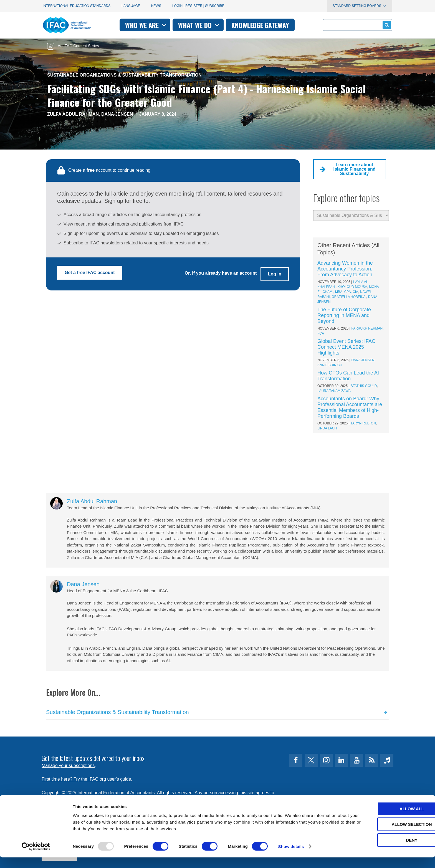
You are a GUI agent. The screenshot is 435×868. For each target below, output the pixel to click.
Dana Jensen (117, 114)
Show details (291, 857)
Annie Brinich (330, 365)
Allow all (389, 819)
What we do (199, 25)
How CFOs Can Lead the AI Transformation (348, 376)
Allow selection (389, 835)
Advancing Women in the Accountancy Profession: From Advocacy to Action (345, 269)
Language (131, 6)
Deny (389, 850)
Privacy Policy (98, 799)
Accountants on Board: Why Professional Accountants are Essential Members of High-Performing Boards (350, 407)
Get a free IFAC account (90, 273)
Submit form (386, 25)
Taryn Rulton (363, 423)
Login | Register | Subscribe (198, 6)
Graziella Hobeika (349, 297)
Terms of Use (62, 799)
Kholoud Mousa (352, 287)
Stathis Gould (364, 386)
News (156, 6)
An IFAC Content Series (73, 46)
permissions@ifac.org (153, 799)
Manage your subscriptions (68, 765)
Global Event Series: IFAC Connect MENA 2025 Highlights (346, 347)
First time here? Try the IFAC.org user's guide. (87, 779)
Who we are (146, 25)
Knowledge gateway (260, 25)
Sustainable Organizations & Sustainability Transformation (124, 75)
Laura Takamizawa (334, 391)
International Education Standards (77, 6)
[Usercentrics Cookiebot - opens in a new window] (36, 857)
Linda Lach (327, 428)
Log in (275, 273)
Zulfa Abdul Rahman (73, 114)
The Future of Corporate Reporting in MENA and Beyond (344, 315)
